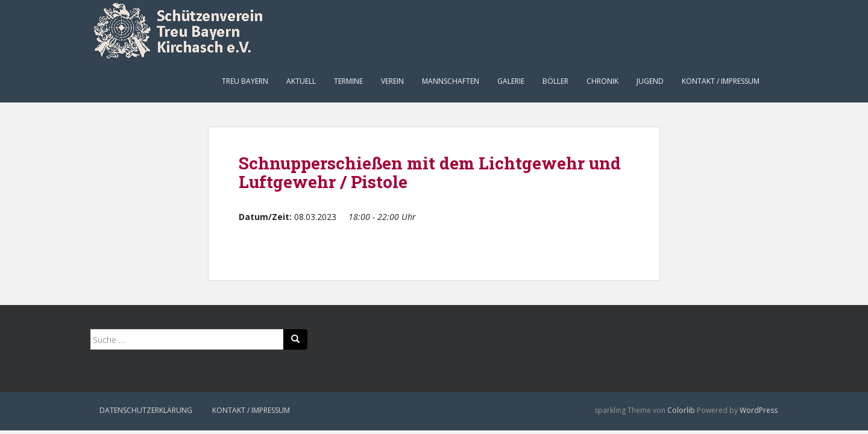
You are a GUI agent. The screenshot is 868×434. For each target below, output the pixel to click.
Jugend (650, 81)
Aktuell (301, 81)
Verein (392, 81)
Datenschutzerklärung (146, 410)
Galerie (511, 81)
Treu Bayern (245, 81)
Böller (555, 81)
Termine (348, 81)
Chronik (602, 81)
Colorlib (681, 410)
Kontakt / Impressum (721, 81)
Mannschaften (451, 81)
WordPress (759, 410)
